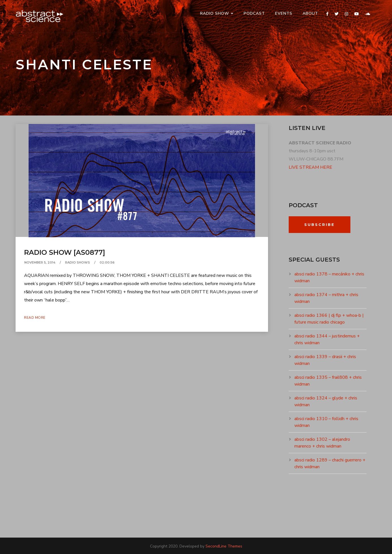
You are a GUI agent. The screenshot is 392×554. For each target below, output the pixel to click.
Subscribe (320, 224)
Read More (35, 318)
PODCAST (254, 13)
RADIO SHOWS (78, 262)
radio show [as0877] (65, 252)
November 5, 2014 (40, 262)
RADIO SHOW (215, 13)
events (284, 13)
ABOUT (310, 13)
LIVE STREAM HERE (310, 167)
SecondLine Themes (224, 546)
